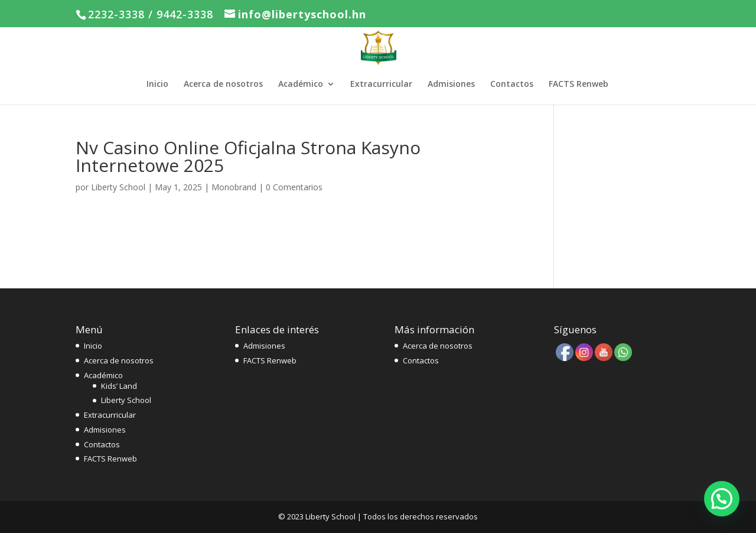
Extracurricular (381, 84)
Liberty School (118, 187)
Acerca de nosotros (223, 84)
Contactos (512, 84)
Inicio (157, 84)
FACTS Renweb (579, 84)
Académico (301, 84)
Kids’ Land (119, 386)
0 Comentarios (294, 187)
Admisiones (451, 84)
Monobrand (234, 187)
